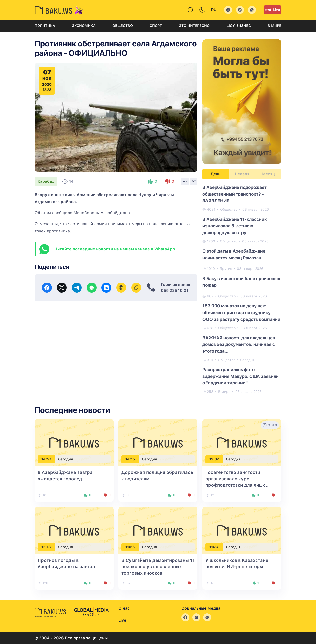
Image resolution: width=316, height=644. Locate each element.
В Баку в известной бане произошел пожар (241, 282)
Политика (45, 26)
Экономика (84, 26)
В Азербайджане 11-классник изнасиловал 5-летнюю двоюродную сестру (235, 226)
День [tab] (216, 174)
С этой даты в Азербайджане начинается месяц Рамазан (234, 254)
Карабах (46, 181)
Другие (226, 269)
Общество (123, 26)
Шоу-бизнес (239, 26)
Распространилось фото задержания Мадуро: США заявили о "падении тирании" (241, 376)
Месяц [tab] (268, 174)
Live (273, 10)
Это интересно (194, 26)
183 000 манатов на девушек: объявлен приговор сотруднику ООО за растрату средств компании (241, 312)
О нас (124, 608)
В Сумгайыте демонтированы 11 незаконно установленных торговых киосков (158, 567)
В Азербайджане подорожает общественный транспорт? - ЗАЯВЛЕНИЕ (235, 194)
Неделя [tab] (242, 174)
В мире (275, 26)
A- (185, 181)
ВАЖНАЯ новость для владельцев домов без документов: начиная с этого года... (239, 344)
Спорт (156, 26)
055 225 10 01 (175, 291)
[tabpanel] (242, 289)
